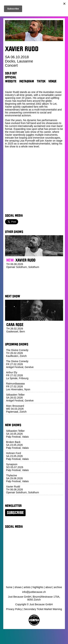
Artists (27, 587)
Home (9, 587)
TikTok (41, 81)
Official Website (11, 79)
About (49, 587)
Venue (52, 81)
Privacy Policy (14, 609)
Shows (18, 587)
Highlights (38, 587)
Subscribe (15, 513)
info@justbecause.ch (34, 592)
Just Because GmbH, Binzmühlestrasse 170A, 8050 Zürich (34, 598)
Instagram (27, 81)
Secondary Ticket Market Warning (43, 609)
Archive (58, 587)
